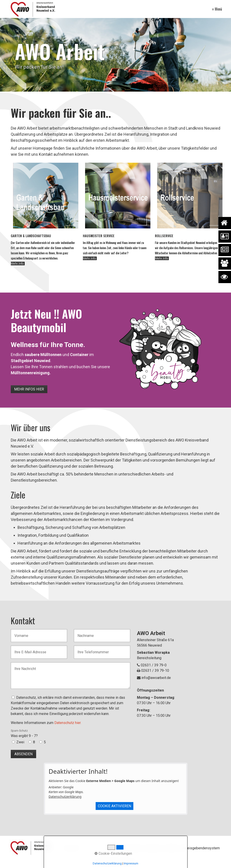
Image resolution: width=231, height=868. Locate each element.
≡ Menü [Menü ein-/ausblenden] (217, 9)
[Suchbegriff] (87, 849)
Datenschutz (132, 848)
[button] (29, 389)
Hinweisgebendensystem (200, 848)
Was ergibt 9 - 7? (24, 733)
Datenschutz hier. (68, 723)
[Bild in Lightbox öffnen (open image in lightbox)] (161, 348)
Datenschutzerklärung (65, 797)
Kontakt (171, 848)
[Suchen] (110, 848)
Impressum (153, 848)
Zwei (20, 742)
